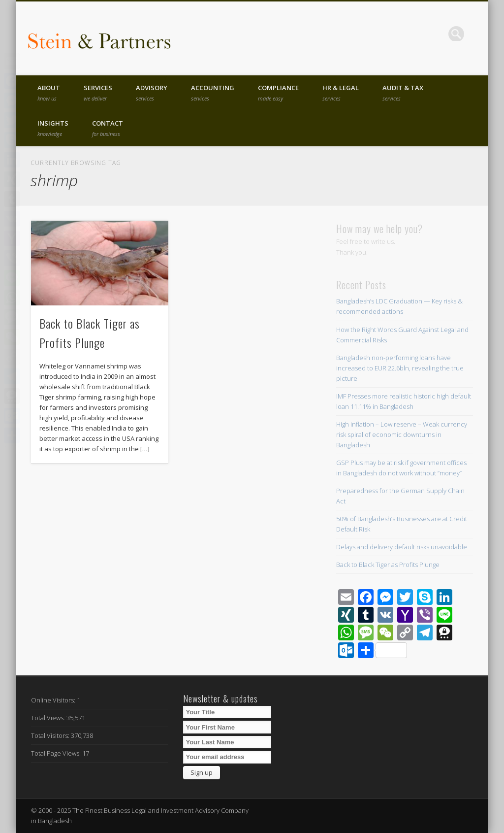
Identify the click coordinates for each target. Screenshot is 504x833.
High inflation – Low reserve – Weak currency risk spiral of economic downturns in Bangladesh (402, 434)
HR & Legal (341, 93)
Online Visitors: (54, 700)
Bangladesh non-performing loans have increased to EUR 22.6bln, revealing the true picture (400, 368)
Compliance (278, 93)
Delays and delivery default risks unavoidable (402, 547)
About (49, 93)
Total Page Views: (57, 753)
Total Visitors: (51, 735)
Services (98, 93)
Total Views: (49, 718)
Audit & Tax (403, 93)
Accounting (213, 93)
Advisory (152, 93)
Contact (108, 128)
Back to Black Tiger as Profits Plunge (388, 565)
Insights (53, 128)
